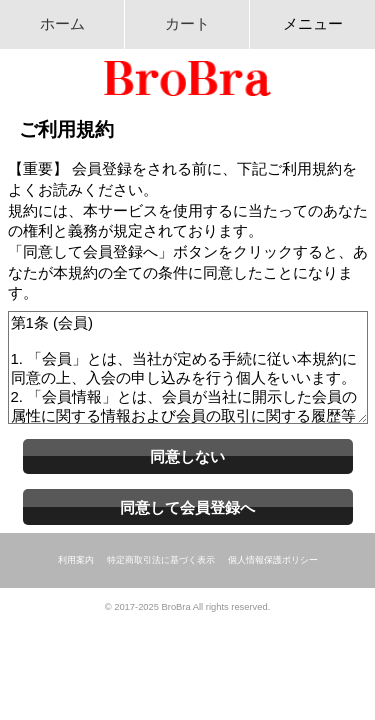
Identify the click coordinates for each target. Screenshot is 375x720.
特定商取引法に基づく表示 (161, 560)
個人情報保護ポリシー (273, 560)
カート (187, 23)
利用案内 (76, 560)
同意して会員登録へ (187, 507)
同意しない (187, 456)
